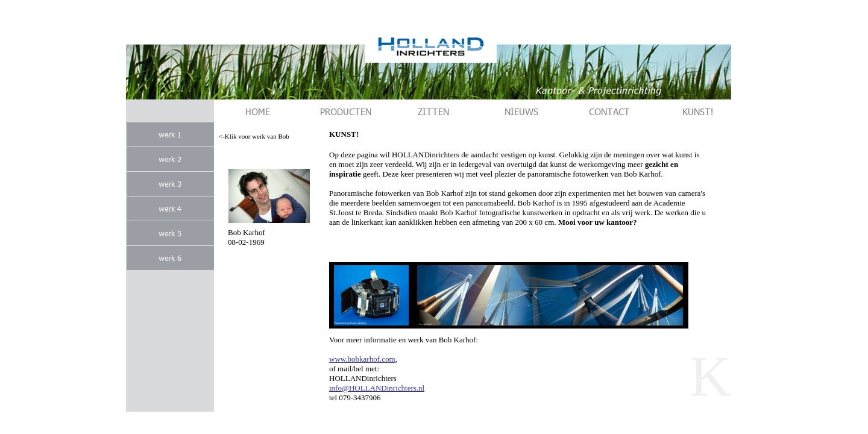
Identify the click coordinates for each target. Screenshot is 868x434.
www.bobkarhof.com (362, 359)
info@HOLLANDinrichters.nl (377, 388)
